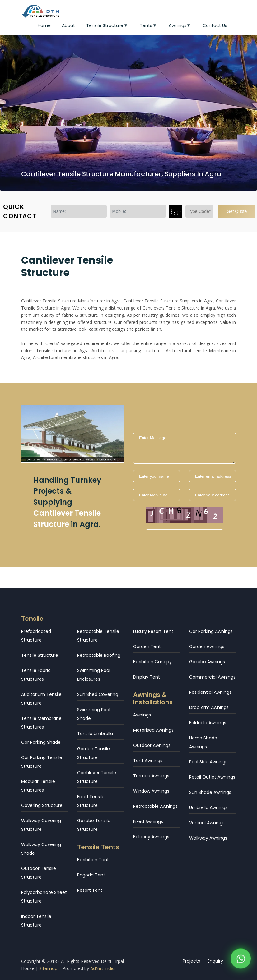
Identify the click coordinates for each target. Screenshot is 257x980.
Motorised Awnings (153, 730)
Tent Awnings (148, 761)
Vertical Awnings (207, 823)
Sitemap (48, 968)
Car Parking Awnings (211, 631)
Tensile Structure (107, 25)
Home (44, 25)
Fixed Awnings (148, 821)
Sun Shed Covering (98, 694)
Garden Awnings (207, 646)
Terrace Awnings (151, 776)
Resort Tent (90, 890)
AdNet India (103, 968)
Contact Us (215, 25)
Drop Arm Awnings (209, 707)
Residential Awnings (210, 692)
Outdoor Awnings (152, 745)
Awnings (180, 25)
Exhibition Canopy (152, 662)
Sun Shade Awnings (210, 792)
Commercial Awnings (212, 677)
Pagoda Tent (91, 875)
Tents (149, 25)
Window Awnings (151, 791)
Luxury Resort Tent (153, 631)
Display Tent (147, 677)
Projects (191, 961)
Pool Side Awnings (208, 762)
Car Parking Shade (41, 742)
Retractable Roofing (99, 655)
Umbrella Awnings (208, 807)
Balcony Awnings (151, 837)
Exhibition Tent (93, 860)
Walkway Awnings (208, 838)
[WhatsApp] (241, 960)
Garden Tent (147, 646)
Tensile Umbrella (95, 734)
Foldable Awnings (208, 723)
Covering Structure (42, 805)
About (68, 25)
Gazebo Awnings (207, 662)
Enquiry (215, 961)
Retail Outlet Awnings (212, 777)
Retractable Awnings (155, 806)
